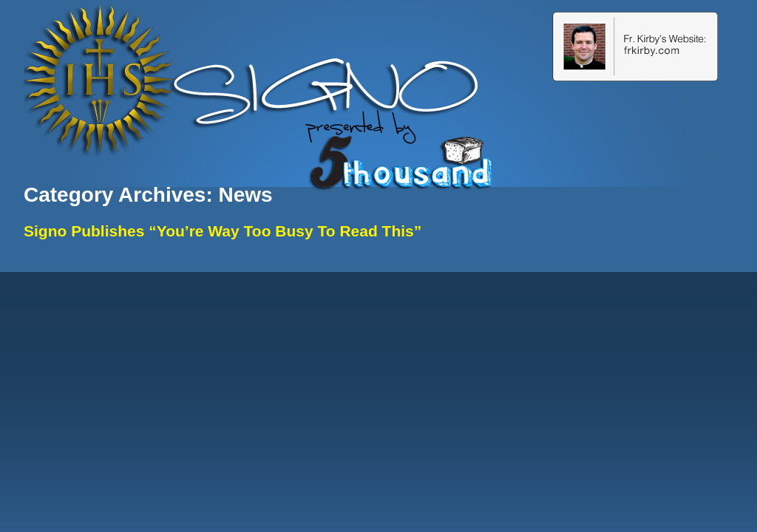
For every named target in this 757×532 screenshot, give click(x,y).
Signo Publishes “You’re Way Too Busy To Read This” (223, 231)
